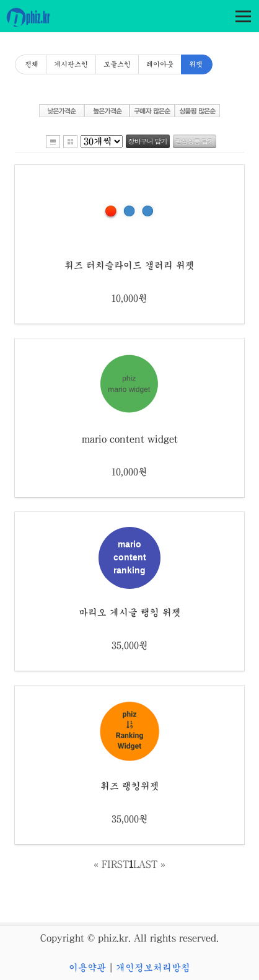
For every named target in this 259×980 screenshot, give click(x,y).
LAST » (149, 864)
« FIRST (111, 864)
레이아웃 (160, 64)
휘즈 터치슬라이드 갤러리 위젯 (129, 265)
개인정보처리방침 (153, 968)
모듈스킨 (117, 64)
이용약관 (87, 968)
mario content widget (130, 439)
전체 (32, 64)
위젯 (196, 64)
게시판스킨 (71, 64)
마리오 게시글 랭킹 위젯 (130, 612)
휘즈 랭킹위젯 (130, 786)
